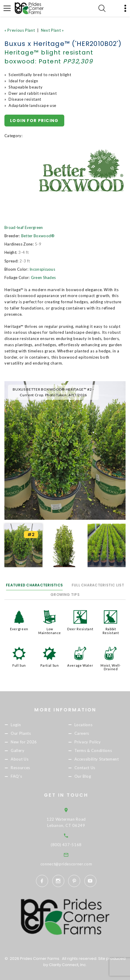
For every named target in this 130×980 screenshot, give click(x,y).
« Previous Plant (20, 30)
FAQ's (26, 777)
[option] (65, 450)
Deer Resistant (80, 629)
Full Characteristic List (98, 585)
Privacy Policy (97, 742)
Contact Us (95, 768)
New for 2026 (34, 742)
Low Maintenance (50, 631)
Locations (93, 725)
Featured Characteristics (34, 585)
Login (26, 725)
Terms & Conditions (103, 750)
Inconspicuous (42, 269)
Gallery (28, 750)
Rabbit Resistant (111, 631)
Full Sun (19, 665)
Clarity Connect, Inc (67, 965)
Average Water (80, 665)
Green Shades (43, 278)
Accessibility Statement (106, 759)
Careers (92, 733)
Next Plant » (52, 30)
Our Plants (31, 733)
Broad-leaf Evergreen (24, 227)
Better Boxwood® (38, 236)
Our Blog (92, 777)
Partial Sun (50, 665)
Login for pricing (34, 121)
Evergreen (19, 629)
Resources (30, 768)
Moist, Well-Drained (111, 667)
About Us (29, 759)
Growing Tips (65, 595)
